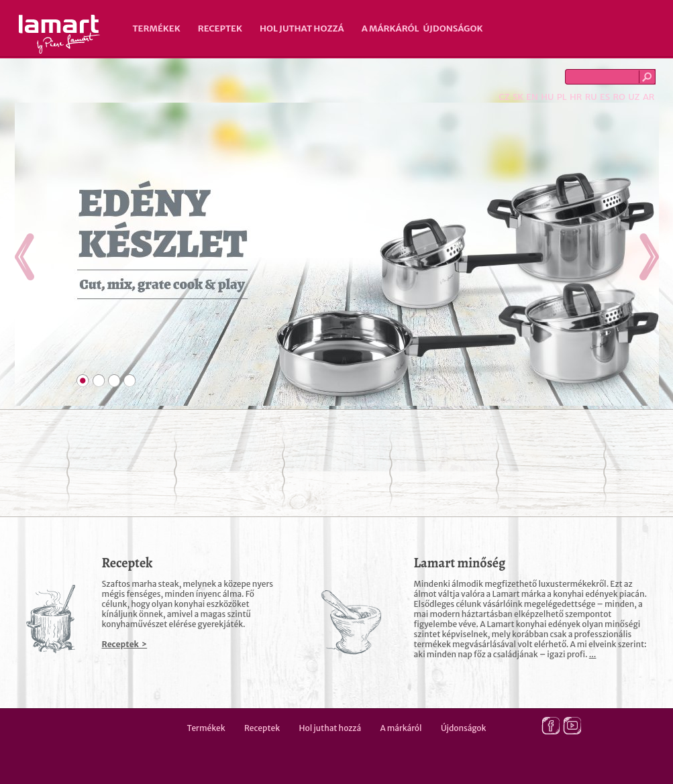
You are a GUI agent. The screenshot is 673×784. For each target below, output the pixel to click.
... (593, 654)
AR (649, 97)
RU (591, 97)
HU (547, 97)
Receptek (220, 29)
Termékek (157, 29)
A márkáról (391, 29)
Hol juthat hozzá (302, 29)
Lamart (59, 34)
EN (532, 97)
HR (576, 97)
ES (605, 97)
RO (619, 97)
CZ (504, 97)
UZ (634, 97)
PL (562, 97)
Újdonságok (453, 29)
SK (518, 97)
